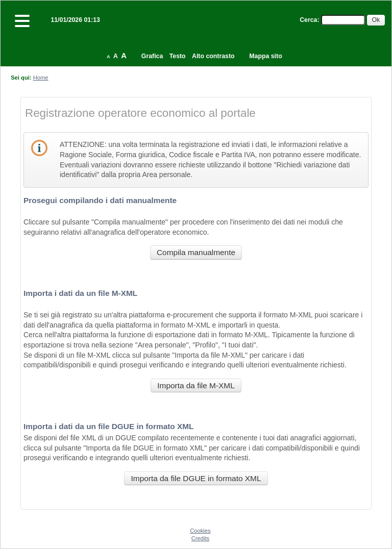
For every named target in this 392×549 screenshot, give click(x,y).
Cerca (308, 20)
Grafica (152, 56)
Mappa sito (265, 56)
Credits (200, 538)
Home (41, 78)
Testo (178, 56)
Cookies (200, 531)
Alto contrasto (213, 56)
